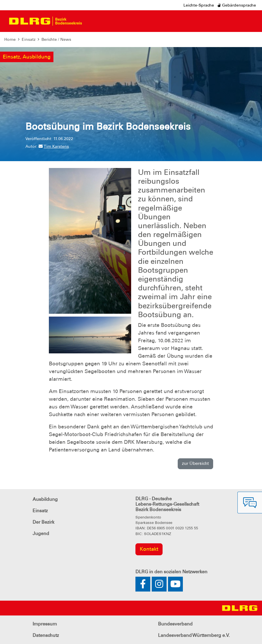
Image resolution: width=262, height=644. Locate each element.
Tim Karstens (54, 146)
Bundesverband (175, 624)
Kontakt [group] (149, 549)
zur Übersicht (195, 463)
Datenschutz (46, 635)
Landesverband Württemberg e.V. (194, 635)
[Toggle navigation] (91, 21)
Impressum (45, 624)
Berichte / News (56, 39)
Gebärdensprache (237, 5)
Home (10, 39)
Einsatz (29, 39)
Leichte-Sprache (199, 5)
